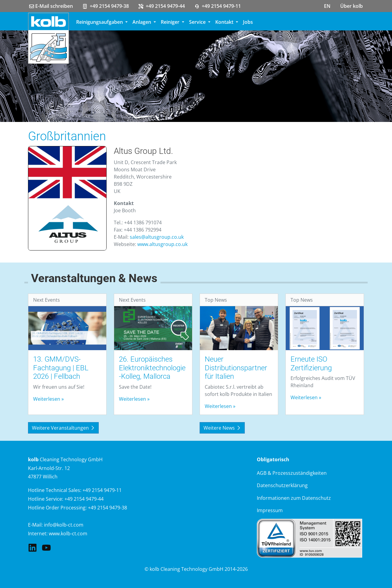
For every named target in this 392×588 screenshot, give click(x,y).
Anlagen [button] (142, 22)
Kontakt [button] (225, 22)
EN (327, 6)
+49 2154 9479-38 (106, 6)
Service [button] (198, 22)
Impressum (270, 510)
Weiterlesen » (48, 399)
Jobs (248, 22)
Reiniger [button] (171, 22)
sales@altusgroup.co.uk (157, 237)
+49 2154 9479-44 (162, 6)
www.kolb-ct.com (68, 534)
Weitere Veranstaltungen (63, 428)
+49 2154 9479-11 (218, 6)
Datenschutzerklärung (282, 485)
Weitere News (222, 428)
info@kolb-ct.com (64, 525)
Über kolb (352, 6)
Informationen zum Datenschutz (294, 498)
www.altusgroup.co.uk (162, 244)
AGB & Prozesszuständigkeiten (292, 473)
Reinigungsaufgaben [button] (100, 22)
